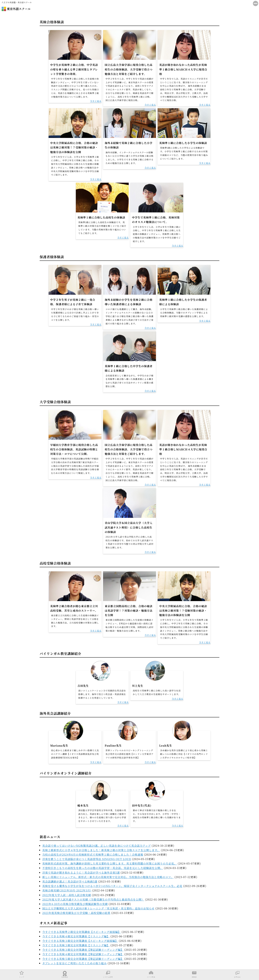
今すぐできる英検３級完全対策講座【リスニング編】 (76, 945)
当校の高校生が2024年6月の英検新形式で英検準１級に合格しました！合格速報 (93, 855)
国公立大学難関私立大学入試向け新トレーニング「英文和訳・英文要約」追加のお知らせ (98, 908)
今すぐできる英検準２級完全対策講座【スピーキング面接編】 (82, 932)
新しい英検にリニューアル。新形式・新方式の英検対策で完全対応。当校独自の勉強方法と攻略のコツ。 (108, 877)
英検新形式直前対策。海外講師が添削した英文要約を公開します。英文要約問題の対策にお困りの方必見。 (110, 863)
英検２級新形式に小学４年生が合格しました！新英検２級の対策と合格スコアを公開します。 (101, 850)
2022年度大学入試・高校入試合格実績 (67, 895)
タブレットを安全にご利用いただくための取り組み (74, 963)
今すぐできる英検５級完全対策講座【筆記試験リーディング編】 (83, 959)
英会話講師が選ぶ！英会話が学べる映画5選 (70, 881)
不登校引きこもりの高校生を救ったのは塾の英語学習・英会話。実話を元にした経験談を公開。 (103, 868)
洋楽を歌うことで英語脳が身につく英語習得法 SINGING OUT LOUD (87, 859)
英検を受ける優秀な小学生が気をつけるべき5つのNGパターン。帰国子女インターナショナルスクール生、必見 (112, 886)
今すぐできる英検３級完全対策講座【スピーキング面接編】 (80, 941)
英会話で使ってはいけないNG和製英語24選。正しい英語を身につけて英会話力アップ (97, 846)
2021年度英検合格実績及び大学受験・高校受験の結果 (76, 913)
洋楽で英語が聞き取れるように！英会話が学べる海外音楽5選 (81, 873)
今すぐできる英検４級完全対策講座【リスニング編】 (76, 936)
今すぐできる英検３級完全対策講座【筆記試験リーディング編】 (83, 950)
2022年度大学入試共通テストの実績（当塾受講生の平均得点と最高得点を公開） (93, 899)
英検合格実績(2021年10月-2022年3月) (67, 890)
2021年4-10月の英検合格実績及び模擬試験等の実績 (75, 904)
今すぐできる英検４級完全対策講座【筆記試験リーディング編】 (83, 954)
